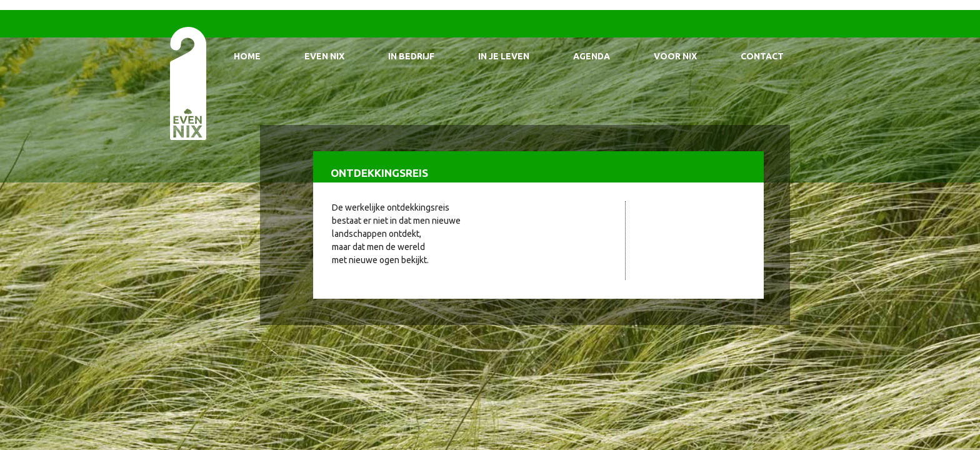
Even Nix (324, 56)
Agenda (592, 56)
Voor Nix (675, 56)
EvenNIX (187, 82)
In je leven (504, 56)
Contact (762, 56)
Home (247, 56)
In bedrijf (411, 56)
